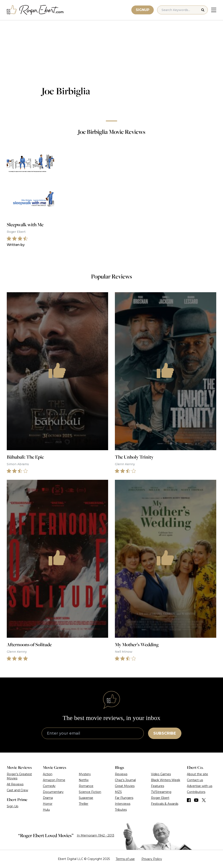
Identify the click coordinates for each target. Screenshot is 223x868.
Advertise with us (200, 786)
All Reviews (15, 784)
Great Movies (125, 786)
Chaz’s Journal (125, 780)
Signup (143, 10)
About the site (197, 774)
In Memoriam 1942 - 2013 (96, 835)
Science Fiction (90, 792)
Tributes (121, 810)
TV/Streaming (161, 792)
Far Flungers (124, 798)
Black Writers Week (166, 780)
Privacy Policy (152, 859)
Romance (86, 786)
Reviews (121, 774)
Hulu (46, 810)
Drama (48, 798)
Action (48, 774)
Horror (48, 804)
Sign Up (13, 806)
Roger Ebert (160, 798)
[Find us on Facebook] (189, 800)
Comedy (49, 786)
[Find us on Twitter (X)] (204, 800)
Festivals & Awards (165, 804)
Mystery (85, 774)
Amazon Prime (54, 780)
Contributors (196, 792)
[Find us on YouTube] (196, 800)
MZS (118, 792)
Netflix (84, 780)
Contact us (195, 780)
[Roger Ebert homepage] (35, 10)
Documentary (53, 792)
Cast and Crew (17, 790)
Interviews (123, 804)
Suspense (86, 798)
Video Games (161, 774)
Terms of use (125, 859)
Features (158, 786)
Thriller (84, 804)
